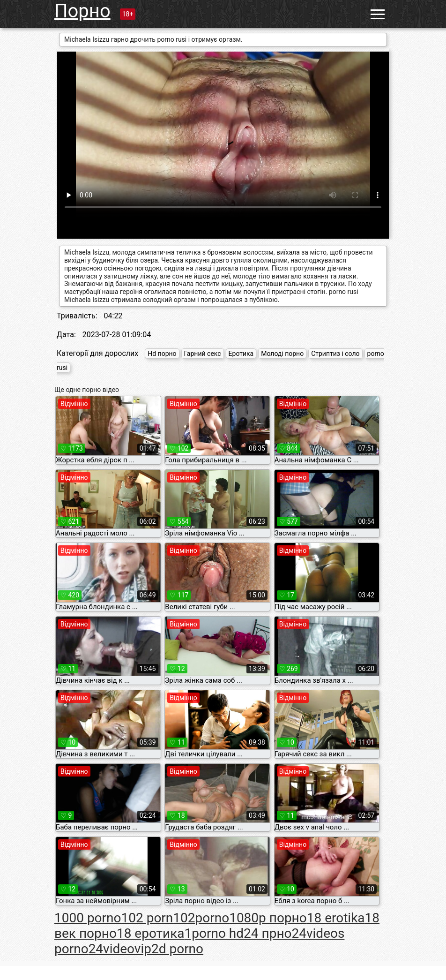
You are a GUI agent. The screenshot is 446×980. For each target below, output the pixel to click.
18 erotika (336, 918)
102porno (201, 918)
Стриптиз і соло (335, 354)
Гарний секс (203, 354)
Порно (82, 11)
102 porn (147, 918)
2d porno (177, 949)
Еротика (241, 354)
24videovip (120, 949)
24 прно (268, 933)
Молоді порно (282, 354)
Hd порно (162, 354)
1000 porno (88, 918)
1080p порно (268, 918)
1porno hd (214, 933)
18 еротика (151, 933)
